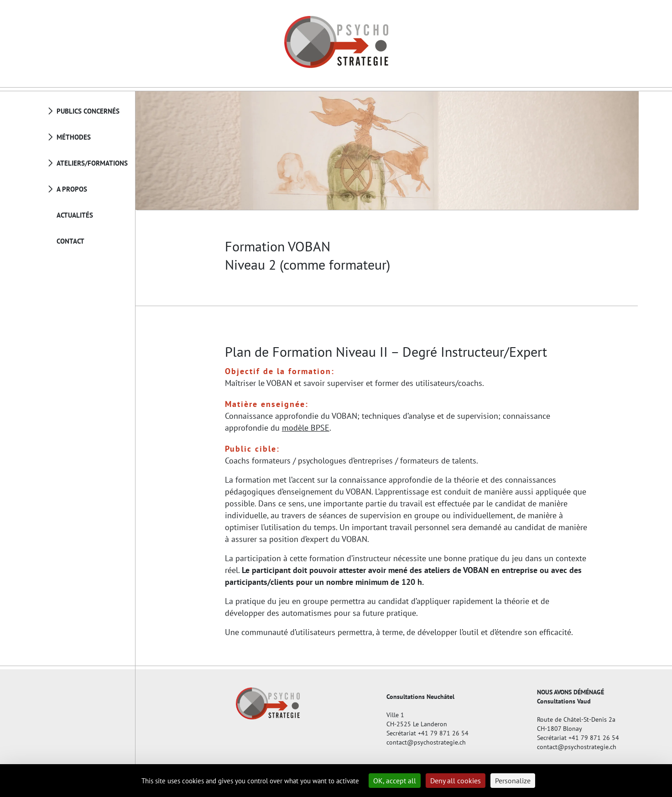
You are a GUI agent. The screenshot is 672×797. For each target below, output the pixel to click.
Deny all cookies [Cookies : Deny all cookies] (456, 781)
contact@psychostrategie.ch (426, 742)
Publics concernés (88, 111)
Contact (70, 241)
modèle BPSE (306, 428)
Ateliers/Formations (92, 163)
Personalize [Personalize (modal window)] (513, 781)
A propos (72, 189)
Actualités (75, 215)
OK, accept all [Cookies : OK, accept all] (395, 781)
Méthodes (74, 137)
